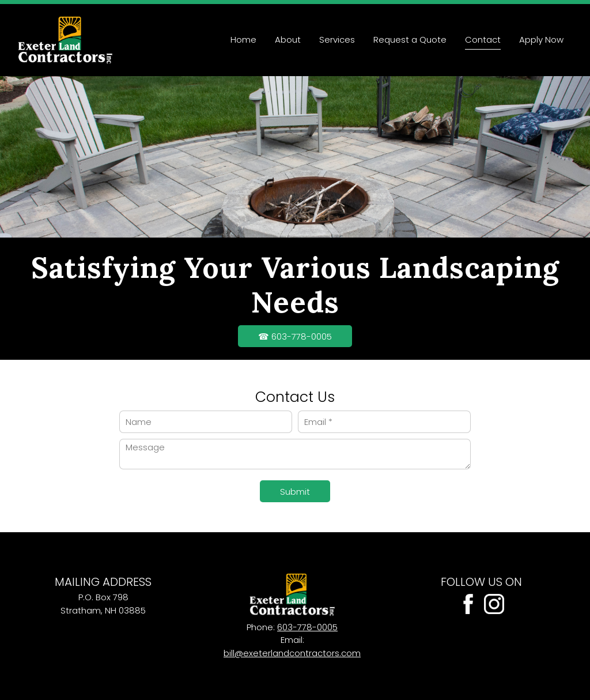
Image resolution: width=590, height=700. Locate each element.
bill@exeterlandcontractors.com (292, 653)
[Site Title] (65, 40)
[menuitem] (243, 40)
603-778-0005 (307, 627)
